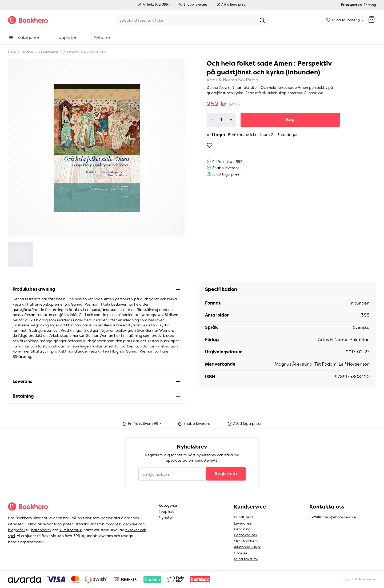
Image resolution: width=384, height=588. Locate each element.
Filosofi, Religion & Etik (86, 52)
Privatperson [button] (351, 5)
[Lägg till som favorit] (210, 145)
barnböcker (41, 530)
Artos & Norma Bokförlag (232, 80)
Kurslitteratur (50, 52)
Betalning (242, 529)
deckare (130, 524)
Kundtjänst (244, 517)
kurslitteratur (71, 530)
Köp (290, 120)
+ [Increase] (231, 120)
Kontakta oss (245, 535)
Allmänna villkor (247, 547)
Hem (12, 52)
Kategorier (168, 505)
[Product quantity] (222, 120)
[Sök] (185, 20)
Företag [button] (370, 5)
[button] (371, 20)
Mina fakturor (246, 559)
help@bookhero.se (340, 517)
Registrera (226, 474)
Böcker (27, 52)
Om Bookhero (246, 541)
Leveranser (243, 523)
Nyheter (166, 517)
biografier (17, 530)
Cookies (241, 553)
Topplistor (167, 511)
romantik (113, 524)
